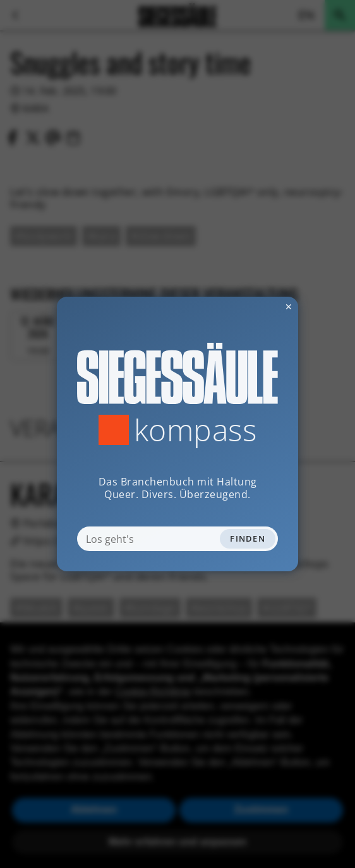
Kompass (196, 430)
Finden (248, 538)
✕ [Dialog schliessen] (258, 306)
